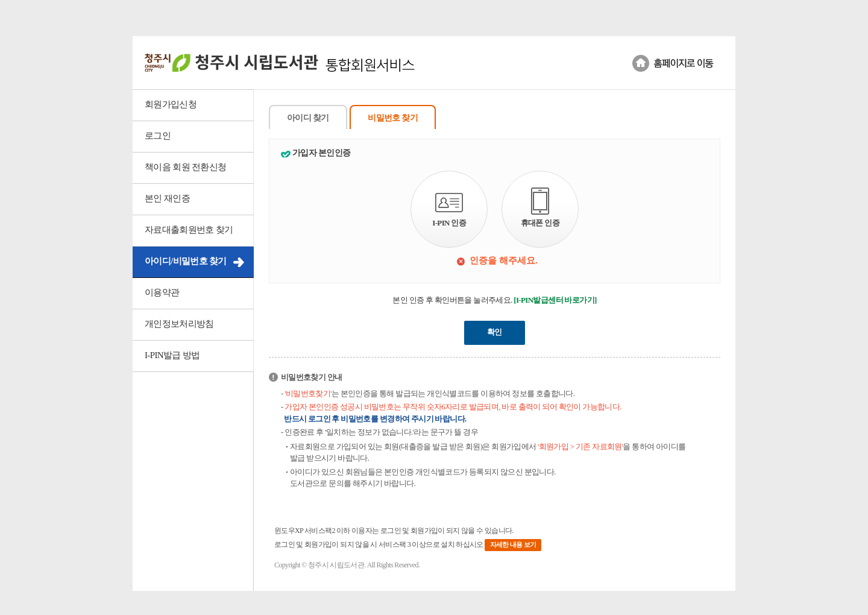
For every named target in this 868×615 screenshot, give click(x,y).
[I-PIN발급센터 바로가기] (555, 300)
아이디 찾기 (308, 118)
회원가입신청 (171, 104)
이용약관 (162, 292)
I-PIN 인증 (449, 210)
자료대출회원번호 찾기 (189, 230)
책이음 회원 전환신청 (185, 167)
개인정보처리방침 (179, 324)
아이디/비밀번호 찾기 (186, 261)
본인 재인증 (167, 198)
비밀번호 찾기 (393, 118)
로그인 (158, 136)
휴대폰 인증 (540, 207)
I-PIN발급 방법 (172, 355)
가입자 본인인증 (321, 153)
